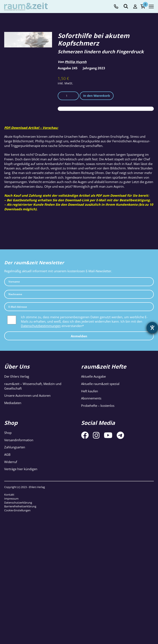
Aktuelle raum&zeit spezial (100, 384)
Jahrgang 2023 (94, 68)
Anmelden (79, 336)
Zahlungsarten (15, 447)
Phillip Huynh (76, 62)
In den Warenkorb (97, 96)
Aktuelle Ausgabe (93, 376)
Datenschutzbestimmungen (41, 326)
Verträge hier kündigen (21, 469)
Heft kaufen (90, 391)
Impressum (11, 499)
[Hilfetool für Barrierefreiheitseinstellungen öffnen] (152, 328)
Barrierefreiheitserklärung (20, 506)
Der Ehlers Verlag (17, 376)
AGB (7, 454)
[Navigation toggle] (151, 7)
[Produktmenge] (68, 96)
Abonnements (91, 398)
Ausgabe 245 (68, 68)
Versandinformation (19, 440)
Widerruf (11, 462)
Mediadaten (13, 403)
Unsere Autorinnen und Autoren (27, 395)
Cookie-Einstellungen (17, 510)
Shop (8, 433)
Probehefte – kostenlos (98, 406)
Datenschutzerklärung (18, 503)
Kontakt (9, 495)
